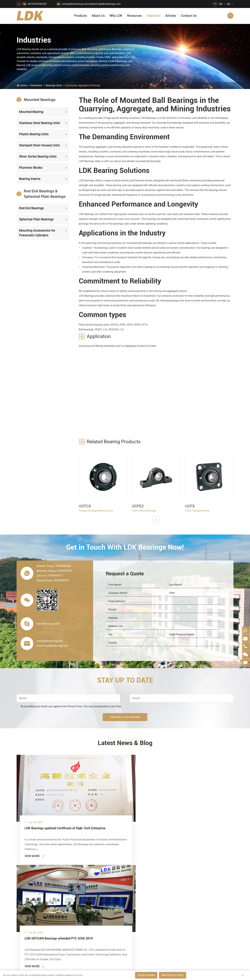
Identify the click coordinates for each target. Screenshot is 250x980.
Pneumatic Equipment (140, 923)
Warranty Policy (168, 919)
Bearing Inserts (30, 179)
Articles (171, 16)
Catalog (190, 879)
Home (24, 85)
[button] (156, 520)
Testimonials (167, 913)
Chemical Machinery (110, 885)
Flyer (188, 874)
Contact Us (189, 16)
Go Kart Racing (107, 907)
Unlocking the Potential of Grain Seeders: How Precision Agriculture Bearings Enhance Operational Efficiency (210, 924)
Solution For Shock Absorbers (113, 917)
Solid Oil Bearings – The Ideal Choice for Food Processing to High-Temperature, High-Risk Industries (210, 908)
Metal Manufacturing (140, 901)
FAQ (188, 869)
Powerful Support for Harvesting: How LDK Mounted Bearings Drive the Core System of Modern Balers (210, 930)
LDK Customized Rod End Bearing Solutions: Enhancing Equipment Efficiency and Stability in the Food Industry (210, 919)
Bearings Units (54, 85)
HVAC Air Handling (80, 869)
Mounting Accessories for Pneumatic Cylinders (37, 233)
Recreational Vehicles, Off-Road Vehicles (84, 923)
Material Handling (109, 874)
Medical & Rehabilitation (113, 896)
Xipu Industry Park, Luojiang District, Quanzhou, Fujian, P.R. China (204, 957)
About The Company (171, 869)
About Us (98, 16)
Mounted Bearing (31, 112)
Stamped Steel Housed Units (39, 145)
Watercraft (134, 928)
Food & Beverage (137, 869)
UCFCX (85, 506)
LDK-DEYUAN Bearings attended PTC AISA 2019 (122, 802)
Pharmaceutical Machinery (84, 890)
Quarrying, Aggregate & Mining (83, 85)
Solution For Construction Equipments (142, 917)
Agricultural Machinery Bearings (84, 874)
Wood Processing (138, 890)
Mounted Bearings (36, 100)
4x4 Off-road (135, 907)
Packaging (76, 879)
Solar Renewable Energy (83, 912)
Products (81, 16)
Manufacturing (168, 902)
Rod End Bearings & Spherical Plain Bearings (41, 194)
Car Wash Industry (138, 879)
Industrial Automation (111, 912)
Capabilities (166, 908)
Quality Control (168, 897)
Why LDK (116, 16)
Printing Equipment (110, 890)
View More (35, 828)
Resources (134, 16)
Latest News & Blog (125, 743)
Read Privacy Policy (173, 975)
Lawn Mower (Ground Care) (84, 896)
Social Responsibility (171, 874)
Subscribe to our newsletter (125, 717)
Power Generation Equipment (84, 901)
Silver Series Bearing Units (38, 156)
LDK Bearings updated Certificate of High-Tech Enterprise (50, 802)
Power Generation (109, 923)
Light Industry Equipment (142, 896)
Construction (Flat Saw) (112, 879)
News (163, 879)
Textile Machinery (138, 912)
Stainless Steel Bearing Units (39, 123)
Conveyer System (80, 907)
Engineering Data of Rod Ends (195, 800)
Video (189, 885)
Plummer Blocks (31, 168)
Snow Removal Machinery (142, 874)
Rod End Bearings (31, 208)
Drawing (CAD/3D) (196, 890)
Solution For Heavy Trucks (84, 917)
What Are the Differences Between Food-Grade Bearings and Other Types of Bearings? (210, 913)
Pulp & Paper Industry (111, 901)
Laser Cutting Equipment (84, 928)
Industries (154, 16)
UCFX (190, 506)
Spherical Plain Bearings (36, 219)
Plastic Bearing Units (34, 134)
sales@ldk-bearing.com (75, 4)
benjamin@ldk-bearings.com (105, 4)
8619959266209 (37, 4)
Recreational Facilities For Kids (142, 885)
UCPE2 (138, 506)
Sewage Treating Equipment (84, 885)
